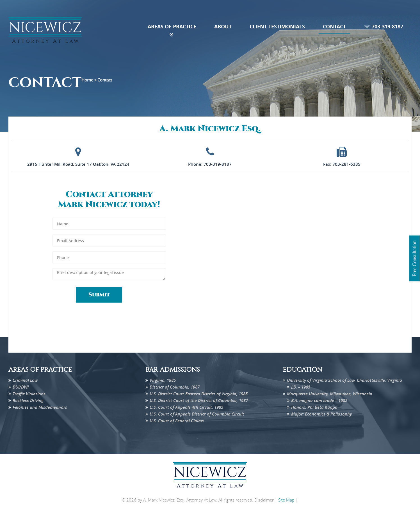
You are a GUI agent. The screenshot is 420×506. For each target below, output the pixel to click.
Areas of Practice (172, 27)
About (223, 27)
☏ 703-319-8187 (384, 27)
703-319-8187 (218, 164)
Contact (334, 27)
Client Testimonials (277, 27)
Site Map (286, 500)
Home (87, 80)
